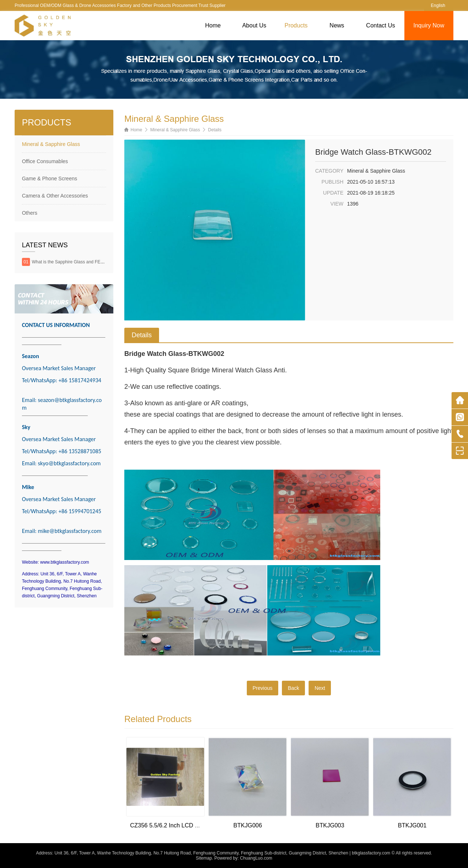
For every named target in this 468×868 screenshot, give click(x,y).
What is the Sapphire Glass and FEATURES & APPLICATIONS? (94, 262)
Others (30, 213)
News (337, 25)
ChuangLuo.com (256, 858)
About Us (254, 25)
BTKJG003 (330, 825)
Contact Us (380, 25)
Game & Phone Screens (50, 179)
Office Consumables (45, 161)
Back (293, 688)
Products (296, 25)
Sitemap (204, 858)
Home (213, 25)
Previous (263, 688)
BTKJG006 (248, 825)
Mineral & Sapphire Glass (51, 144)
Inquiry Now (429, 25)
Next (320, 688)
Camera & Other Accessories (55, 196)
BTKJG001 (412, 825)
